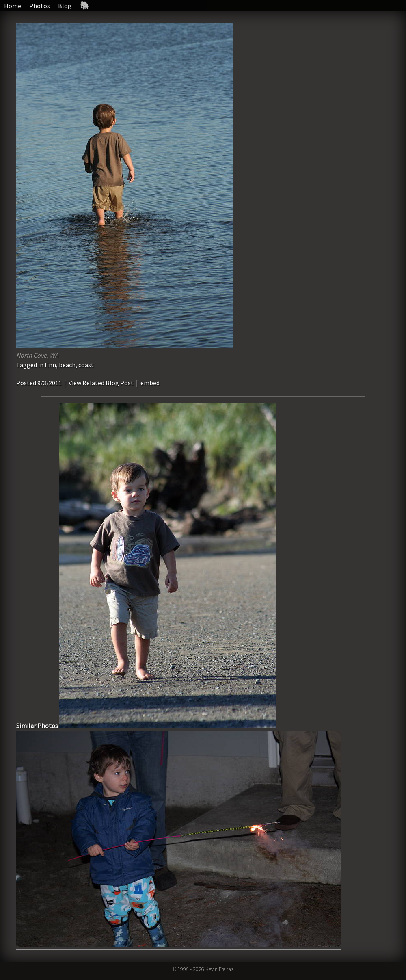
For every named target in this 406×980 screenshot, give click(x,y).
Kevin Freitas (219, 969)
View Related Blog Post (101, 383)
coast (86, 365)
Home (13, 6)
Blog (65, 6)
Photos (40, 6)
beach (67, 365)
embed (150, 383)
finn (50, 365)
